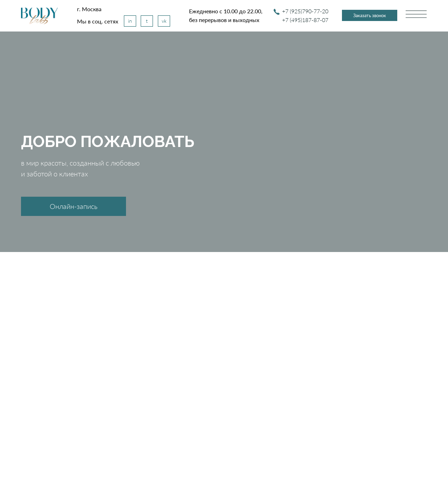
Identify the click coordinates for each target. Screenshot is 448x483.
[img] (39, 16)
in (130, 21)
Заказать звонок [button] (370, 15)
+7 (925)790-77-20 (305, 11)
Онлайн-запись (73, 206)
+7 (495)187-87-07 (305, 20)
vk (164, 21)
